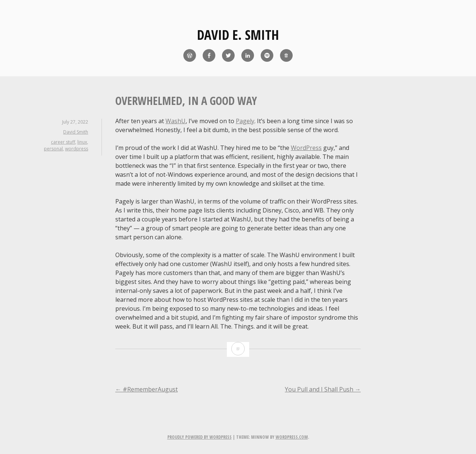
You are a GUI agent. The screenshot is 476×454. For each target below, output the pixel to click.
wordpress (77, 149)
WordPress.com (292, 437)
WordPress (306, 148)
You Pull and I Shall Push (323, 389)
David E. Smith (238, 35)
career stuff (63, 142)
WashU (176, 121)
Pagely (245, 121)
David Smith (76, 132)
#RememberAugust (147, 389)
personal (53, 149)
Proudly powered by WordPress (200, 437)
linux (82, 142)
